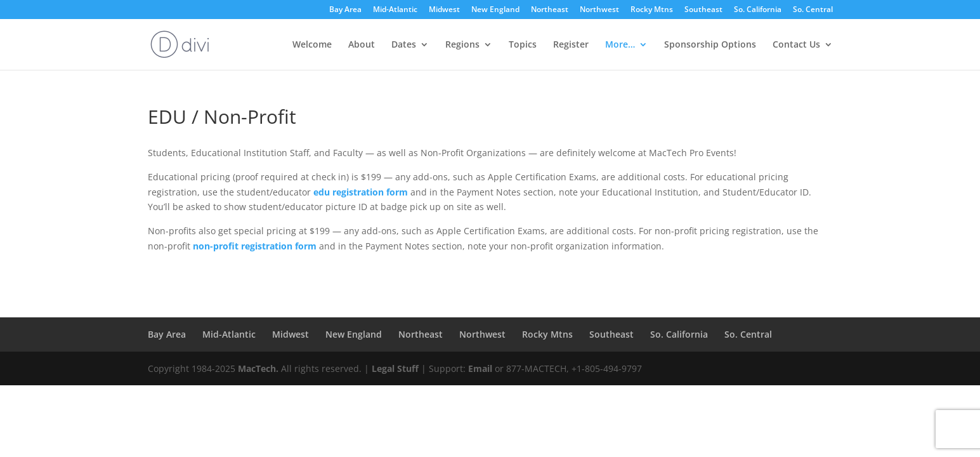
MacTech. (258, 368)
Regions (462, 45)
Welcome (312, 45)
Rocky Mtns (652, 10)
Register (571, 45)
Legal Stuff (395, 368)
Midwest (444, 10)
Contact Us (796, 45)
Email (480, 368)
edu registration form (361, 192)
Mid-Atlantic (395, 10)
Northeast (550, 10)
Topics (523, 45)
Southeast (703, 10)
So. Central (813, 10)
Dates (404, 45)
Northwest (599, 10)
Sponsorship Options (710, 45)
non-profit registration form (255, 246)
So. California (758, 10)
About (362, 45)
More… (620, 45)
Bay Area (345, 10)
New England (495, 10)
